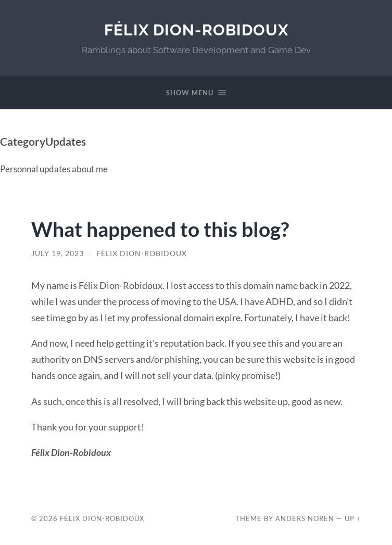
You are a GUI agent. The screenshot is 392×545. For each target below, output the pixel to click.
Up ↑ (352, 518)
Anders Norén (305, 518)
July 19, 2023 (58, 254)
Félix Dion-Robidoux (196, 30)
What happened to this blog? (160, 229)
